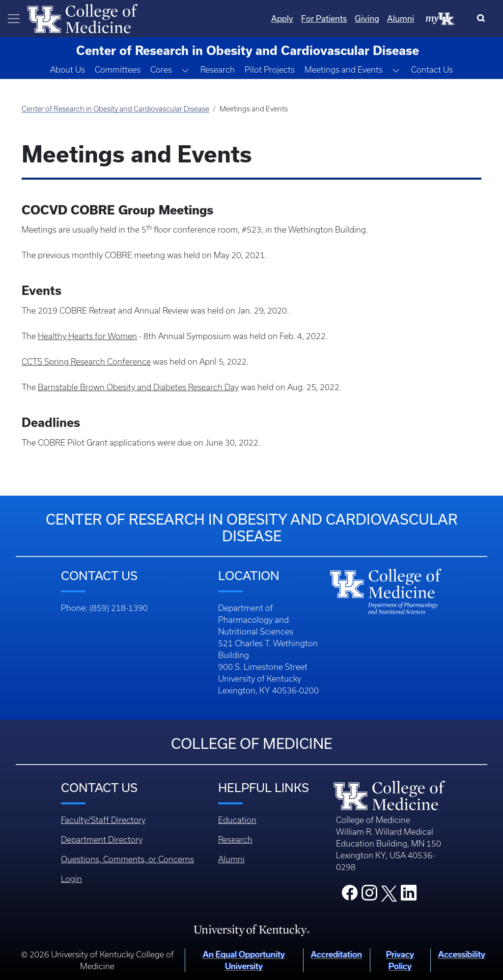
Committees (118, 70)
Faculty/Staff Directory (103, 820)
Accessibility (462, 954)
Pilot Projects (270, 70)
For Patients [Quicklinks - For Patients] (324, 18)
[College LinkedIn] (409, 896)
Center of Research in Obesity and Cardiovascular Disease (115, 109)
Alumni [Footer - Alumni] (231, 859)
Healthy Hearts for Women (87, 336)
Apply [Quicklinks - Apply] (282, 18)
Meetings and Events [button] (344, 70)
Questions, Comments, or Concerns (127, 859)
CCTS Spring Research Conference (86, 362)
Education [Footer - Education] (237, 820)
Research (218, 70)
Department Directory (102, 840)
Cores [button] (161, 70)
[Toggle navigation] (14, 19)
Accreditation (336, 954)
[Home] (83, 18)
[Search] (483, 19)
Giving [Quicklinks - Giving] (367, 18)
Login (71, 879)
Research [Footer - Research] (235, 840)
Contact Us (432, 70)
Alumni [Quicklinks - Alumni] (401, 18)
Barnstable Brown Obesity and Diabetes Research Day (138, 387)
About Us (68, 70)
